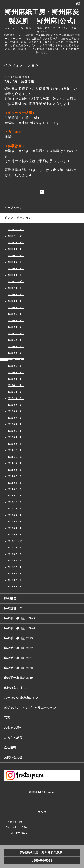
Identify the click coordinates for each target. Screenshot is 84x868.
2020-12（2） (16, 502)
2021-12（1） (16, 450)
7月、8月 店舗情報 (19, 81)
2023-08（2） (16, 353)
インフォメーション (18, 218)
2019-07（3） (16, 554)
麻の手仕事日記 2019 (19, 678)
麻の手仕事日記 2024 (20, 628)
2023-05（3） (16, 366)
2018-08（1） (16, 574)
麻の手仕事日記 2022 (19, 648)
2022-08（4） (16, 411)
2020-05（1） (16, 528)
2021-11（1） (16, 457)
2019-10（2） (16, 548)
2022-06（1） (16, 424)
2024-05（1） (16, 314)
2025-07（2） (16, 255)
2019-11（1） (16, 541)
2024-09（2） (16, 294)
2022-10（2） (16, 398)
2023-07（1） (16, 359)
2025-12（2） (16, 229)
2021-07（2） (16, 476)
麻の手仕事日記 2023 (19, 638)
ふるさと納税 (13, 738)
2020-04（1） (16, 535)
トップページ (13, 208)
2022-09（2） (16, 405)
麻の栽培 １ (13, 598)
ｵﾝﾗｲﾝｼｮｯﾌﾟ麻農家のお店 (21, 698)
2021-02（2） (16, 489)
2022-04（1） (16, 437)
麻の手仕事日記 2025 (20, 618)
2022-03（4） (16, 444)
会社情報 (10, 748)
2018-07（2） (16, 580)
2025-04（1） (16, 268)
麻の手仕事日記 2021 (19, 658)
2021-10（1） (16, 463)
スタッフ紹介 (13, 728)
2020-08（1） (16, 515)
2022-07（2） (16, 418)
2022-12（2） (16, 392)
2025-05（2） (16, 262)
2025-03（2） (16, 275)
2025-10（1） (16, 242)
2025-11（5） (16, 236)
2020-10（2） (16, 509)
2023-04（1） (16, 372)
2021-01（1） (16, 496)
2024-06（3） (16, 307)
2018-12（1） (16, 567)
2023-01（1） (16, 385)
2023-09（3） (16, 346)
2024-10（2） (16, 288)
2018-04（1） (16, 587)
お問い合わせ (13, 758)
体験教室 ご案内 (15, 688)
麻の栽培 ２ (13, 608)
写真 (7, 718)
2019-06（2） (16, 561)
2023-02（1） (16, 379)
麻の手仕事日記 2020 (19, 668)
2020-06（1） (16, 522)
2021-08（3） (16, 470)
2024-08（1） (16, 301)
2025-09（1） (16, 249)
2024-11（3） (16, 281)
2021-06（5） (16, 483)
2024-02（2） (16, 327)
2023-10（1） (16, 340)
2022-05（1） (16, 431)
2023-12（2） (16, 333)
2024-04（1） (16, 320)
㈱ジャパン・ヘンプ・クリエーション (30, 708)
